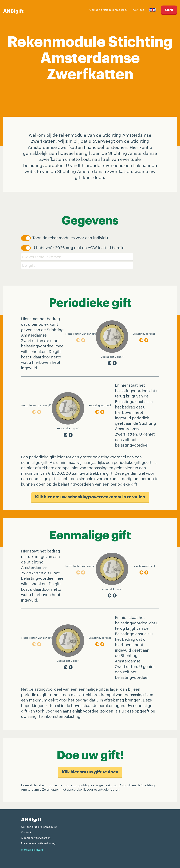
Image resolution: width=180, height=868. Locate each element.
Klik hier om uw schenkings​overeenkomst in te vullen (90, 497)
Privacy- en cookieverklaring (38, 843)
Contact (139, 10)
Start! (169, 10)
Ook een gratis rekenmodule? (108, 10)
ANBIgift (13, 11)
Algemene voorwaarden (36, 838)
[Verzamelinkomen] (90, 257)
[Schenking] (90, 265)
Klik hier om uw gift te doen (90, 772)
